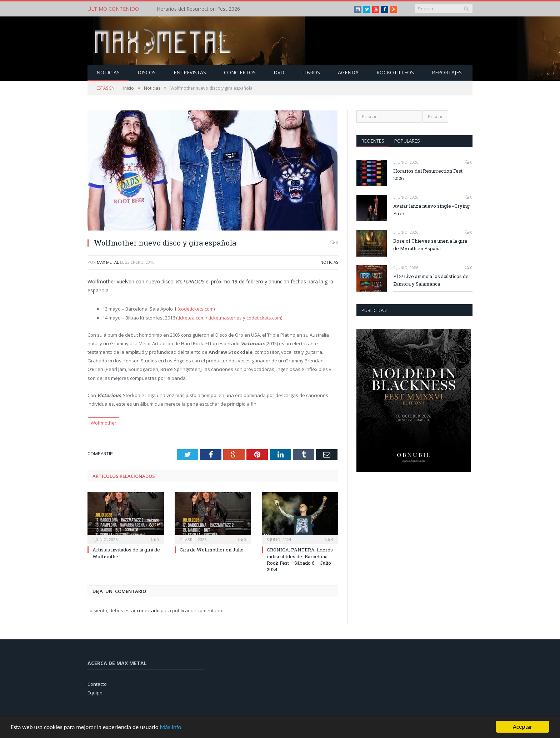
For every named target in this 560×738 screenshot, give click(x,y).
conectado (148, 610)
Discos (147, 72)
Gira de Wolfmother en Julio (212, 550)
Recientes (373, 141)
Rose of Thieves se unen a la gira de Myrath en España (430, 245)
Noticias (108, 72)
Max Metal (108, 262)
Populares (407, 141)
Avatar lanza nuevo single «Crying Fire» (431, 210)
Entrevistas (190, 72)
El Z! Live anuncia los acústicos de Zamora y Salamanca (431, 280)
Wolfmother (104, 423)
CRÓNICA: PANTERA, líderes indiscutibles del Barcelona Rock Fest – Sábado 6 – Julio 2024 (300, 559)
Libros (311, 72)
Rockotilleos (395, 72)
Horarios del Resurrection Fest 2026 (198, 9)
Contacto (97, 684)
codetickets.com (196, 309)
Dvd (279, 72)
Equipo (95, 693)
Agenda (348, 72)
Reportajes (447, 72)
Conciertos (240, 72)
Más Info (170, 727)
